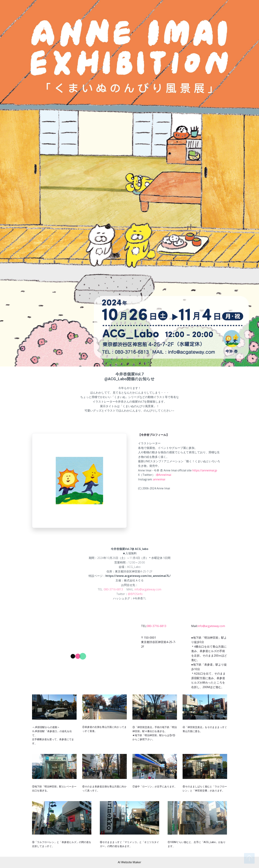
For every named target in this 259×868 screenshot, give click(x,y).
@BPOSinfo (135, 594)
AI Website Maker (129, 862)
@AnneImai (164, 475)
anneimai (159, 479)
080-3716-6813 (113, 589)
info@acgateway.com (148, 589)
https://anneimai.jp (205, 470)
